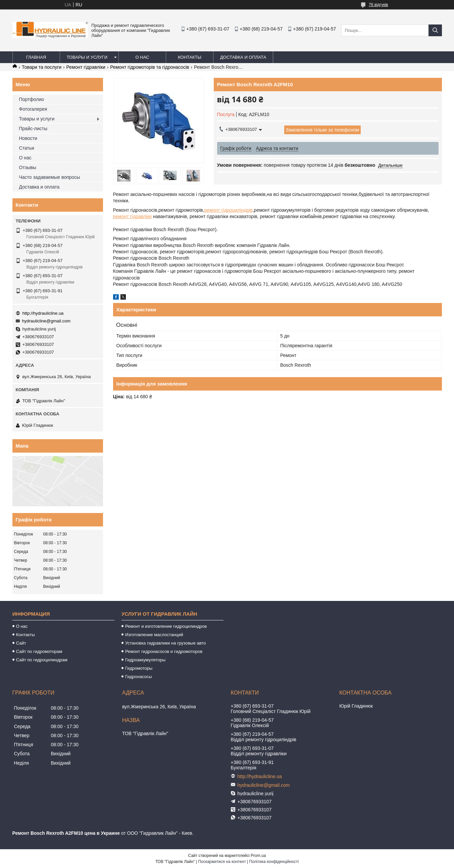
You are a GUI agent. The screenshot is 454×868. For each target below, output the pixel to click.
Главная (36, 57)
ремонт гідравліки (132, 216)
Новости (28, 138)
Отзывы (28, 167)
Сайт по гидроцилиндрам (42, 660)
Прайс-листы (33, 129)
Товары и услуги (87, 57)
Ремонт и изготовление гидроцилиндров (166, 626)
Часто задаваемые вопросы (50, 177)
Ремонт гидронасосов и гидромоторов (164, 651)
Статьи (27, 148)
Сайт (21, 643)
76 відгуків (378, 5)
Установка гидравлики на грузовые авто (166, 643)
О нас (142, 57)
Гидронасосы (139, 677)
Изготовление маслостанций (154, 635)
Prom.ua (258, 856)
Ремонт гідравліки (86, 67)
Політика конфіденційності (274, 862)
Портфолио (32, 99)
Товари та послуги (42, 67)
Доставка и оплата (243, 57)
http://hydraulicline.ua (43, 313)
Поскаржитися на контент (222, 862)
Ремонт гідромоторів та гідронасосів (149, 67)
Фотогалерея (33, 109)
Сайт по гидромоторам (39, 651)
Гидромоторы (139, 668)
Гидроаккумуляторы (145, 660)
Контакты (190, 57)
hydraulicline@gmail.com (46, 321)
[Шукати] (435, 30)
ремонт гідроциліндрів (229, 210)
